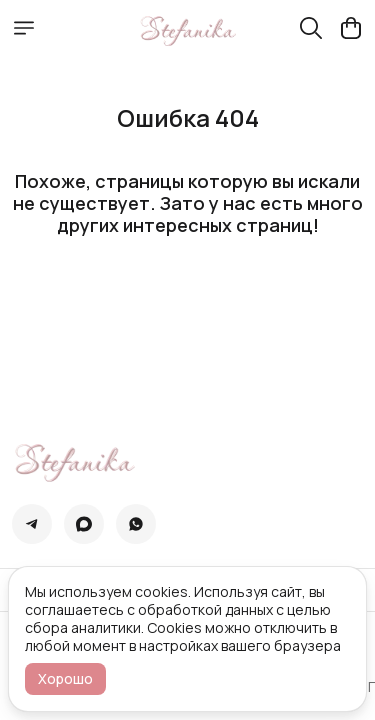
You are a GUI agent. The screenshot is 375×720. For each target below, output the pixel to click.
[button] (32, 524)
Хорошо (65, 678)
